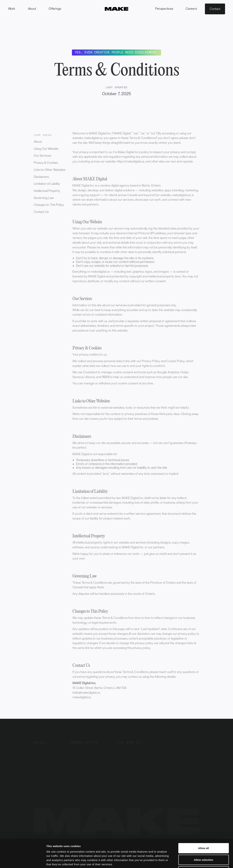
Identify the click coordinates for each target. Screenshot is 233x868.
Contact (215, 9)
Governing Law (44, 198)
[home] (116, 9)
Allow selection (203, 833)
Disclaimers (41, 177)
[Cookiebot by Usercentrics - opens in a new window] (23, 861)
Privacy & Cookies (46, 163)
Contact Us (41, 212)
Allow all (204, 822)
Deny (204, 845)
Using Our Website (46, 149)
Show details (183, 861)
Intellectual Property (47, 191)
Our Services (42, 156)
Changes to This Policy (49, 205)
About (38, 142)
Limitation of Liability (47, 184)
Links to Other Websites (50, 170)
